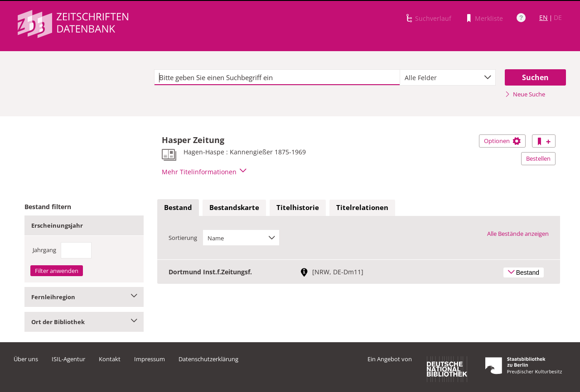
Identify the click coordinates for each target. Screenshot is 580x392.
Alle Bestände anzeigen (518, 234)
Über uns (26, 359)
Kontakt (110, 359)
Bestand (178, 207)
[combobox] (448, 77)
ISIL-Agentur (68, 359)
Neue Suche (525, 94)
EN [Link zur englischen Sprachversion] (544, 17)
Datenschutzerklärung (208, 359)
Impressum (150, 359)
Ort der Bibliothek (84, 322)
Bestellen (538, 158)
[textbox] (277, 77)
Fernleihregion (84, 297)
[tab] (178, 208)
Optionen (502, 141)
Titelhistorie (298, 207)
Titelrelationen (362, 207)
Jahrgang (44, 250)
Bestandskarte (234, 207)
